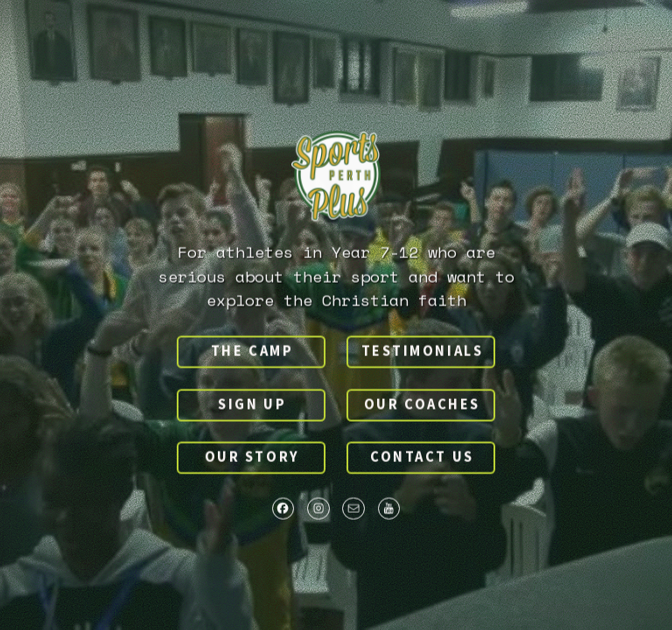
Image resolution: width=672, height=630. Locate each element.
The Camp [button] (252, 352)
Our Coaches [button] (422, 406)
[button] (283, 509)
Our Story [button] (252, 458)
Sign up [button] (252, 406)
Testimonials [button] (423, 352)
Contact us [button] (422, 458)
